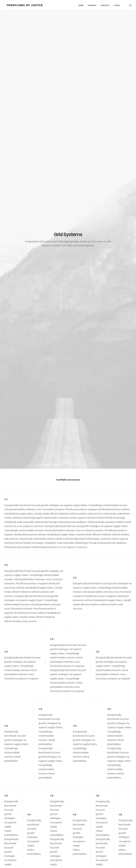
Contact (105, 5)
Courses (92, 5)
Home (81, 5)
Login (117, 5)
